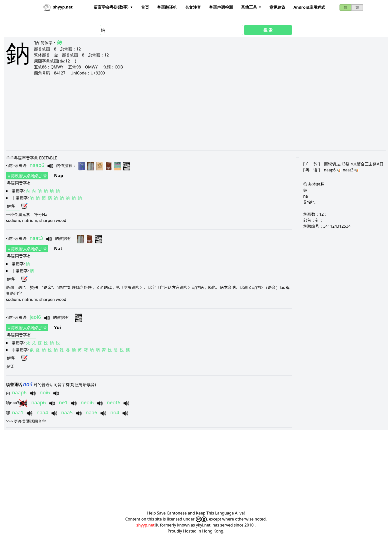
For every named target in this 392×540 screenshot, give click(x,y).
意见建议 (277, 7)
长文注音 (193, 7)
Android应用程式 (309, 7)
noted (260, 519)
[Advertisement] (156, 113)
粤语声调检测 (221, 7)
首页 (145, 7)
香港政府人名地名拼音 (27, 176)
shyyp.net (145, 525)
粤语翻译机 (167, 7)
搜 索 (268, 30)
